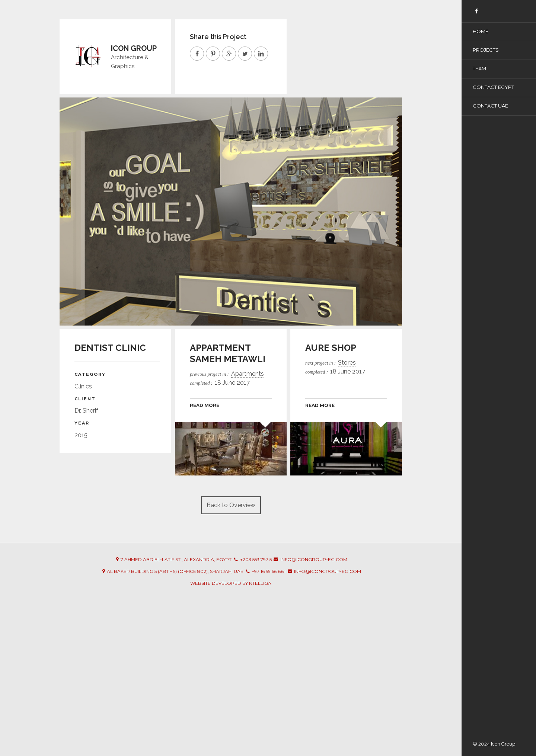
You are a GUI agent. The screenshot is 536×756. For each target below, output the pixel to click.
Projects (486, 50)
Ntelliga (260, 583)
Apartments (248, 374)
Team (479, 68)
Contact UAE (490, 106)
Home (481, 31)
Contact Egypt (493, 87)
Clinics (83, 386)
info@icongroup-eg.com (314, 559)
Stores (347, 363)
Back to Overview (231, 505)
